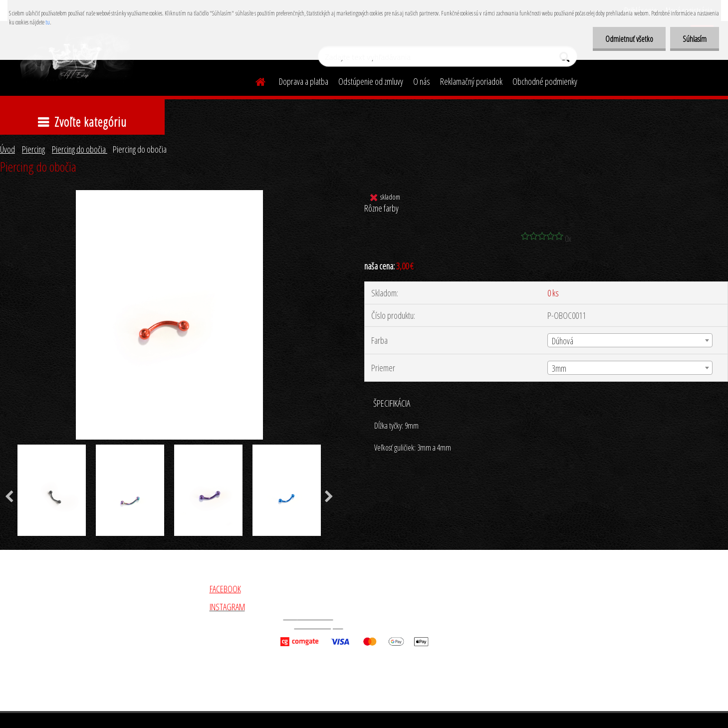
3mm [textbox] (559, 368)
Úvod (7, 149)
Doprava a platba (304, 81)
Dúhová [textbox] (563, 341)
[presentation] (329, 497)
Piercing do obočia (80, 149)
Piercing (33, 149)
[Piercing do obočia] (169, 195)
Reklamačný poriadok (471, 81)
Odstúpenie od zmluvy (371, 81)
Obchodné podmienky (545, 81)
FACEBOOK (225, 589)
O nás (422, 81)
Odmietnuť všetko (629, 39)
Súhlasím (695, 39)
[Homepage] (255, 80)
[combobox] (630, 340)
